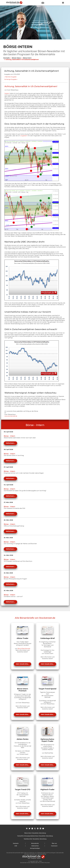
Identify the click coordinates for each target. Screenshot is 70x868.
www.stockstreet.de (11, 416)
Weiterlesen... (10, 443)
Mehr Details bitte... (23, 664)
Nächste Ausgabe (11, 77)
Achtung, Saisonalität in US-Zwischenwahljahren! (22, 60)
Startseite (7, 58)
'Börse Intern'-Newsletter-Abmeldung (35, 833)
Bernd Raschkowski (24, 649)
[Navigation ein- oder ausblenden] (63, 3)
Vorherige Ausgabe (10, 79)
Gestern (7, 93)
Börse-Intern (27, 58)
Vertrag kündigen (35, 848)
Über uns (54, 843)
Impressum (54, 846)
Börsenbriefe (35, 843)
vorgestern (24, 136)
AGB (16, 846)
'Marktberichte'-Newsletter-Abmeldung (35, 839)
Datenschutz (35, 846)
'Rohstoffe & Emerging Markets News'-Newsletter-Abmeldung (35, 836)
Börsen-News (16, 58)
